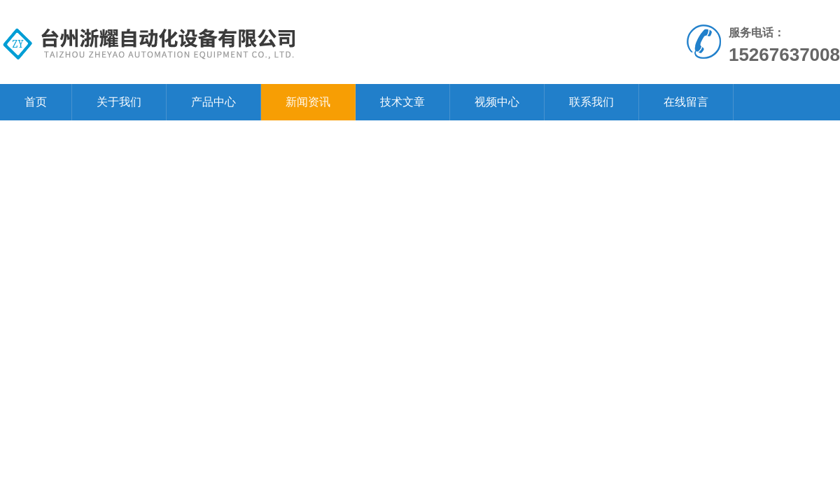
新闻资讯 (308, 102)
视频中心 (497, 102)
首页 (36, 102)
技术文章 (402, 102)
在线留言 (686, 102)
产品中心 (213, 102)
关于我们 (119, 102)
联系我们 (591, 102)
